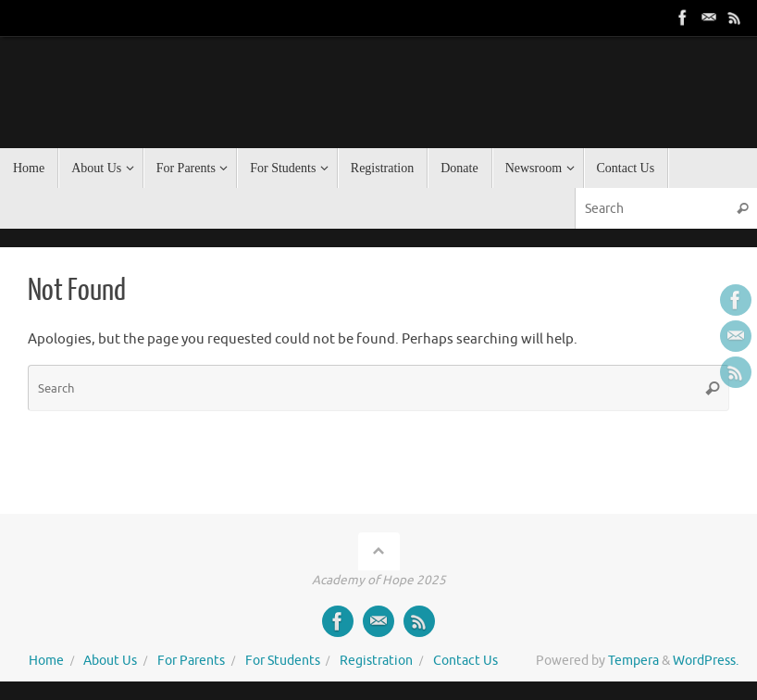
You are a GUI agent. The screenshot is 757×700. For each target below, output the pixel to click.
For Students (283, 661)
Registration (376, 661)
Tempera (633, 661)
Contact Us (465, 661)
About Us (110, 661)
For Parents (191, 661)
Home (46, 661)
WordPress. (706, 661)
